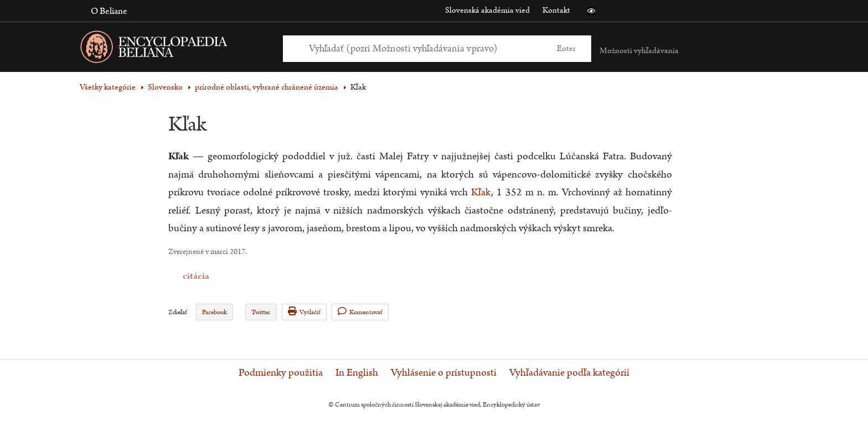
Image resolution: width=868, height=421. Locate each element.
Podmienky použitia (281, 373)
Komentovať (360, 312)
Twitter (261, 312)
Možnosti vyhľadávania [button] (639, 51)
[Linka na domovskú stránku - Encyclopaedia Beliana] (171, 49)
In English (357, 373)
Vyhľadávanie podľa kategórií (569, 373)
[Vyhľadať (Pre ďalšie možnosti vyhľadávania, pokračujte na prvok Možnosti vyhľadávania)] (425, 48)
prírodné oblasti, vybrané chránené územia (267, 87)
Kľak (481, 192)
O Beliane (109, 11)
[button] (591, 11)
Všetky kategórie (108, 87)
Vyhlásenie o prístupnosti (444, 373)
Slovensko (165, 87)
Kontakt (556, 10)
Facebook (215, 312)
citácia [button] (175, 276)
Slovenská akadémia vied (487, 10)
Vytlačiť (304, 312)
